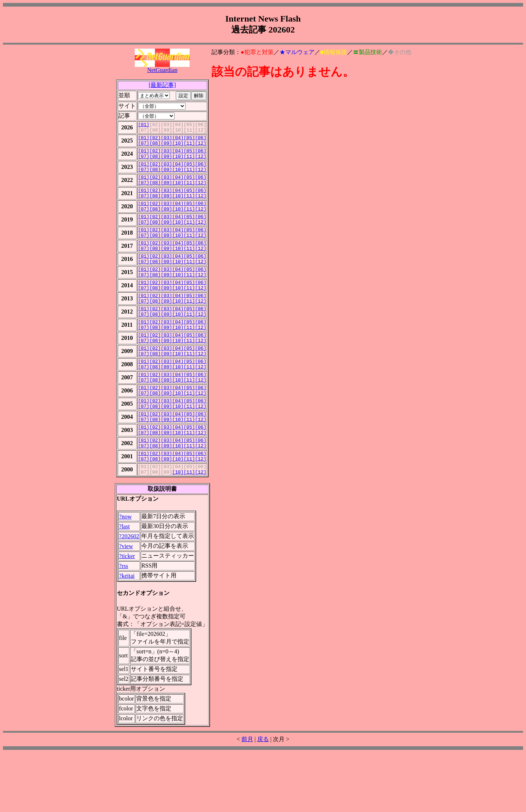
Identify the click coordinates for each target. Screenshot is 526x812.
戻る (263, 798)
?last (124, 586)
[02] (155, 141)
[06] (201, 141)
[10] (178, 147)
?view (126, 605)
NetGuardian (162, 67)
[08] (155, 147)
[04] (178, 141)
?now (125, 576)
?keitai (127, 635)
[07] (144, 147)
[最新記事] (162, 85)
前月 (247, 798)
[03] (166, 141)
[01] (144, 125)
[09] (166, 147)
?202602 (129, 595)
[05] (189, 141)
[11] (189, 147)
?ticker (127, 615)
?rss (124, 625)
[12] (201, 147)
